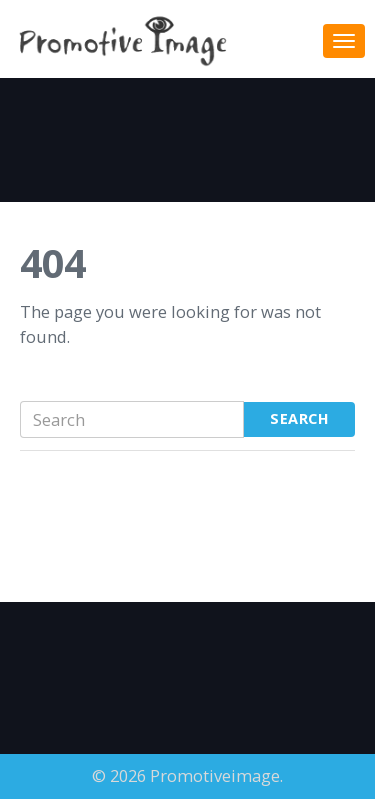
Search (299, 418)
